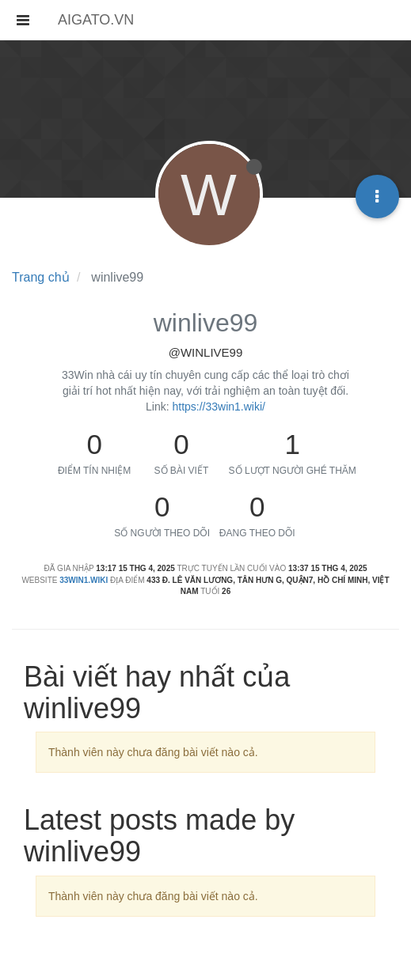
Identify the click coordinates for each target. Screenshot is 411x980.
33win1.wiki (84, 580)
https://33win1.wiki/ (219, 407)
